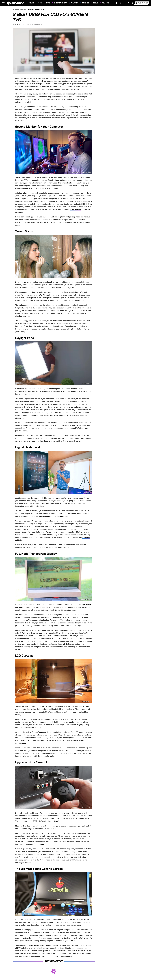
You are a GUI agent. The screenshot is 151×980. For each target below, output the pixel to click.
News (31, 3)
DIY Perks (23, 431)
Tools (96, 3)
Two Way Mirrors (42, 295)
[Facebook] (117, 3)
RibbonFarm (37, 732)
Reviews (105, 3)
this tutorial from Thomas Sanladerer (54, 516)
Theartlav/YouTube (87, 701)
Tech (40, 3)
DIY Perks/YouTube (87, 384)
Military (75, 3)
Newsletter (142, 3)
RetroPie (81, 935)
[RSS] (132, 3)
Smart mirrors (21, 282)
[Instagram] (121, 3)
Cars (48, 3)
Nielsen (76, 89)
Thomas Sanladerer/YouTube (84, 493)
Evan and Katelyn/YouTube (85, 599)
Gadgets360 (39, 844)
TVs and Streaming (36, 10)
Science (86, 3)
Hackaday (23, 743)
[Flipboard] (128, 3)
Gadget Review (78, 220)
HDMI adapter (75, 209)
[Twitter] (124, 3)
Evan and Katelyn (32, 615)
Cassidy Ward (20, 25)
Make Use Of (34, 945)
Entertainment (61, 3)
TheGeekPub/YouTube (86, 914)
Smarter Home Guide (50, 821)
